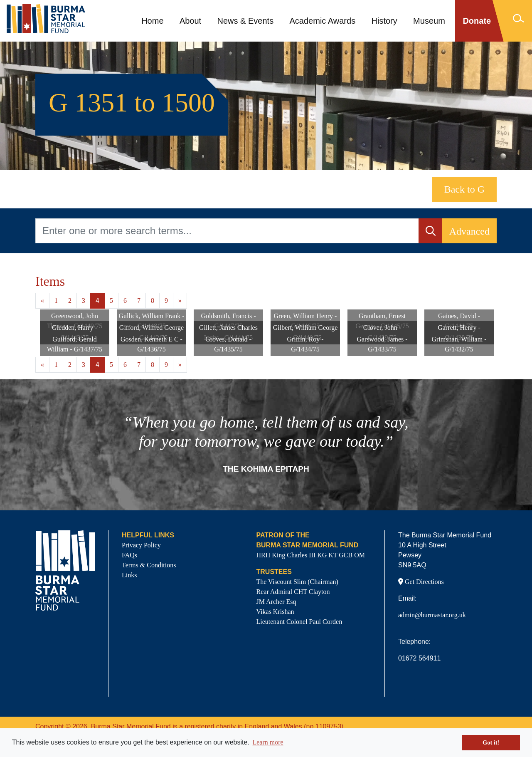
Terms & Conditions (149, 565)
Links (129, 575)
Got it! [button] (491, 742)
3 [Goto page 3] (84, 301)
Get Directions (421, 582)
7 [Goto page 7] (139, 301)
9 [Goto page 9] (166, 301)
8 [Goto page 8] (153, 301)
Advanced (469, 231)
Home (152, 21)
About (190, 21)
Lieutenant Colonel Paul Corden (299, 622)
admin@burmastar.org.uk (432, 615)
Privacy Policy (141, 545)
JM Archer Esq (276, 602)
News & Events (246, 21)
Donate (477, 21)
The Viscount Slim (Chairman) (297, 582)
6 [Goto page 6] (125, 301)
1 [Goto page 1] (56, 301)
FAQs (129, 555)
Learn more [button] (268, 742)
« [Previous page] (42, 301)
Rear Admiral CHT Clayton (293, 592)
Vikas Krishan (275, 612)
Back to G (464, 189)
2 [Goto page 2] (70, 301)
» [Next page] (180, 301)
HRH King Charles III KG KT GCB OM (311, 555)
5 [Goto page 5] (111, 301)
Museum (429, 21)
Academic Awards (323, 21)
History (384, 21)
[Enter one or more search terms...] (227, 231)
